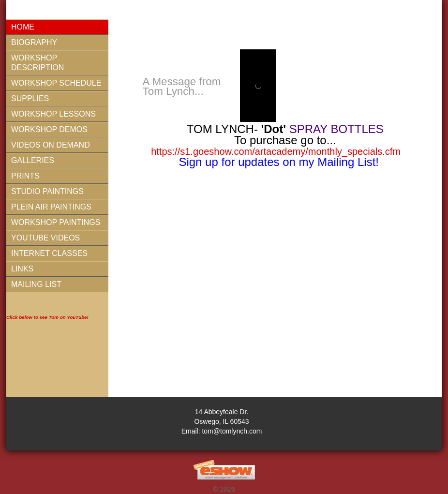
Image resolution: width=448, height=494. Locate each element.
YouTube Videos (45, 238)
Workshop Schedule (56, 83)
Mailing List (36, 284)
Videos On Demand (51, 145)
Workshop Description (37, 63)
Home (23, 27)
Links (22, 269)
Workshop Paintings (56, 222)
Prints (25, 176)
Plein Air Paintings (51, 207)
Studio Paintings (47, 191)
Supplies (30, 98)
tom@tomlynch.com (232, 431)
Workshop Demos (49, 129)
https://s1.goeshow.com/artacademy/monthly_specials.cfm (276, 151)
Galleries (33, 160)
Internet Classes (49, 253)
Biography (34, 42)
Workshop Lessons (53, 114)
